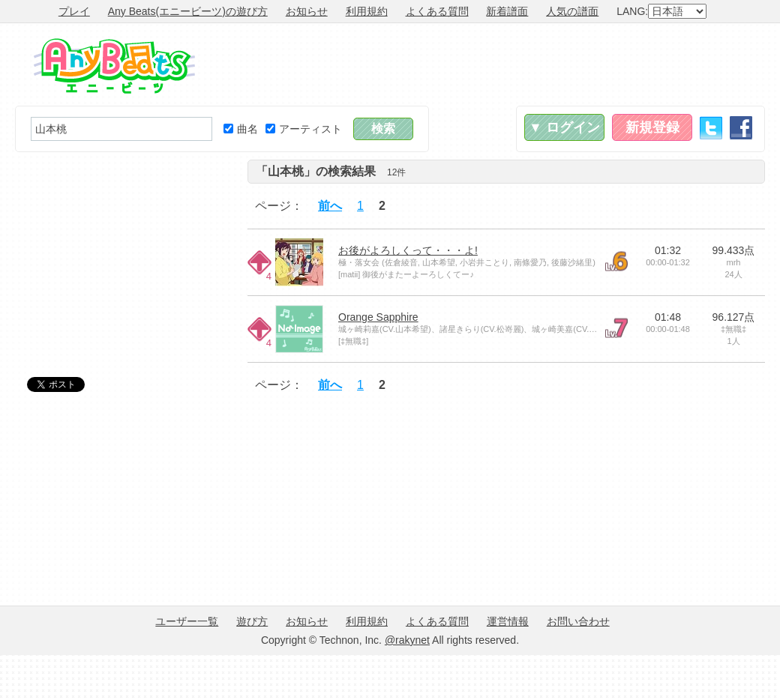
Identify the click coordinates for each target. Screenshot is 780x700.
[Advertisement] (127, 253)
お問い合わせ (578, 621)
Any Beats (114, 66)
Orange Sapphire (378, 317)
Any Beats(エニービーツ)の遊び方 (188, 11)
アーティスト (304, 129)
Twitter (711, 128)
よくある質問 (437, 11)
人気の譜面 (572, 11)
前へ (330, 206)
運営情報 (508, 621)
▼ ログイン (564, 127)
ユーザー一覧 (187, 621)
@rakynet (407, 640)
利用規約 (367, 11)
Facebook (741, 128)
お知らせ (307, 11)
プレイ (74, 11)
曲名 (241, 129)
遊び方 (252, 621)
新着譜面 (507, 11)
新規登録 (652, 127)
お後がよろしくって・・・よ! (408, 250)
